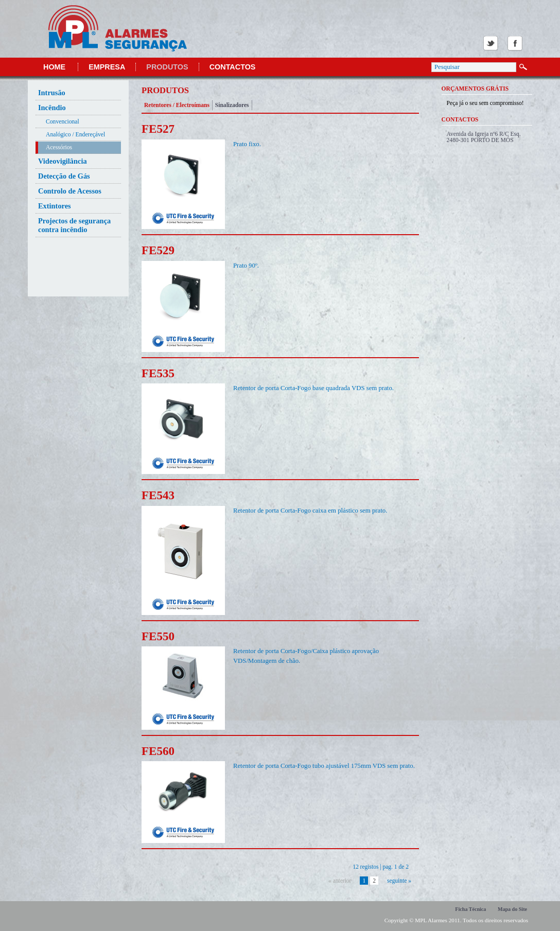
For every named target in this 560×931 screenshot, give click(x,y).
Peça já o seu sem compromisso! (485, 103)
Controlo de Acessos (70, 191)
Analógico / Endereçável (75, 135)
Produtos (167, 67)
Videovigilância (63, 161)
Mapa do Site (512, 909)
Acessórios (59, 147)
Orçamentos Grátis (475, 89)
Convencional (63, 122)
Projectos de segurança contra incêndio (74, 225)
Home (54, 67)
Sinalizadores (232, 105)
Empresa (107, 67)
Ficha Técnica (470, 909)
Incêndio (52, 108)
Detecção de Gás (64, 176)
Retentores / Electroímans (177, 105)
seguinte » (399, 881)
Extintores (55, 206)
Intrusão (52, 93)
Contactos (233, 67)
